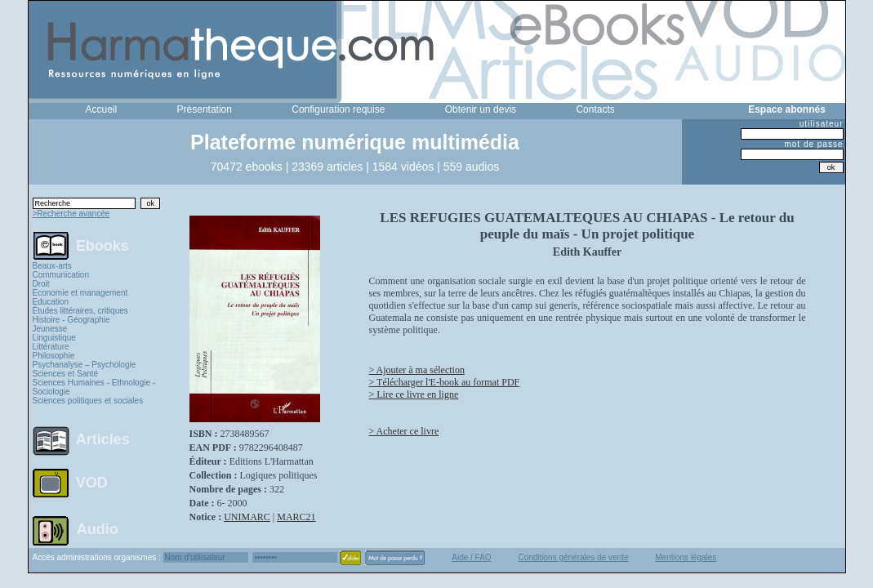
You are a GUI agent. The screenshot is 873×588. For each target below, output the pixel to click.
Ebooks (102, 245)
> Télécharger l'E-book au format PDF (445, 382)
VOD (92, 483)
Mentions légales (686, 557)
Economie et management (80, 293)
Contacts (595, 109)
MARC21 (296, 517)
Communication (61, 275)
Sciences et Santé (66, 374)
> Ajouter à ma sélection (417, 370)
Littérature (51, 347)
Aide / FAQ (471, 557)
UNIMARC (247, 517)
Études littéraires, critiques (80, 311)
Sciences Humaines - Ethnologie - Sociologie (94, 387)
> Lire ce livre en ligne (414, 394)
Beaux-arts (52, 266)
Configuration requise (338, 109)
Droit (41, 284)
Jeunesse (50, 329)
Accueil (102, 109)
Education (51, 302)
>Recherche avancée (71, 214)
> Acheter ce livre (404, 431)
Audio (98, 528)
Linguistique (54, 338)
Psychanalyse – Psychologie (85, 365)
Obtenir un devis (481, 109)
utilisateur (822, 124)
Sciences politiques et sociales (88, 401)
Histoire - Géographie (71, 320)
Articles (103, 439)
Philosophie (54, 356)
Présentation (205, 109)
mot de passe (813, 144)
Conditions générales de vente (573, 557)
